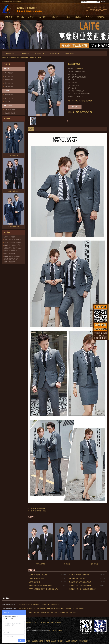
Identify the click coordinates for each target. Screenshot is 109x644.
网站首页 (9, 17)
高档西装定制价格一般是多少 (38, 575)
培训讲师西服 (51, 609)
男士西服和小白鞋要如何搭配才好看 (15, 240)
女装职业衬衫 (74, 613)
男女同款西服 (40, 54)
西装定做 (73, 641)
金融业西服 (22, 609)
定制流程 (55, 17)
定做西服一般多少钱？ (11, 251)
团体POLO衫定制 (10, 110)
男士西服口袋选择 (10, 237)
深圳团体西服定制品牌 (39, 508)
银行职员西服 (70, 609)
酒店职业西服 (60, 609)
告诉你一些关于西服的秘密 (13, 242)
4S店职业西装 (80, 609)
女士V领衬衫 (64, 613)
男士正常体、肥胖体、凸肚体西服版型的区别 (18, 248)
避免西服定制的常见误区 (37, 578)
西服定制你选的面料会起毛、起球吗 (15, 256)
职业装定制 (60, 641)
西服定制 (20, 17)
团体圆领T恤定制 (10, 113)
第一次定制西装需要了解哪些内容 (79, 575)
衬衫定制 (32, 17)
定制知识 (78, 17)
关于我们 (90, 17)
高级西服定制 (54, 54)
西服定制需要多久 (10, 262)
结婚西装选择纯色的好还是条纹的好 (80, 582)
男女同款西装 (55, 605)
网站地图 (103, 2)
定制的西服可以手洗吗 (11, 259)
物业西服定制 (31, 609)
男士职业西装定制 (24, 605)
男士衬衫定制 (9, 95)
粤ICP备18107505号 (55, 631)
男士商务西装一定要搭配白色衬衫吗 (80, 586)
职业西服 (89, 101)
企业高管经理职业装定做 (40, 511)
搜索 (98, 2)
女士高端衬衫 (55, 613)
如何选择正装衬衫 (35, 582)
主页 (11, 58)
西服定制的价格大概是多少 (77, 578)
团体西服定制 (69, 54)
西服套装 (82, 101)
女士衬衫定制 (9, 98)
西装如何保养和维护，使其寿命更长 (41, 586)
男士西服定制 (10, 54)
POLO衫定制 (43, 17)
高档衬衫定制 (45, 613)
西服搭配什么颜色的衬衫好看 (13, 245)
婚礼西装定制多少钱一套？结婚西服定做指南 (82, 589)
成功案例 (67, 17)
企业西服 (75, 101)
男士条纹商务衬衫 (34, 613)
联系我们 (101, 17)
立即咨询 (75, 107)
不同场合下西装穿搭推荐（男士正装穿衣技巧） (44, 589)
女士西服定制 (25, 54)
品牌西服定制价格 (10, 254)
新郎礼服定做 (35, 605)
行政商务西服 (41, 609)
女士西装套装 (45, 605)
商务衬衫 (8, 102)
